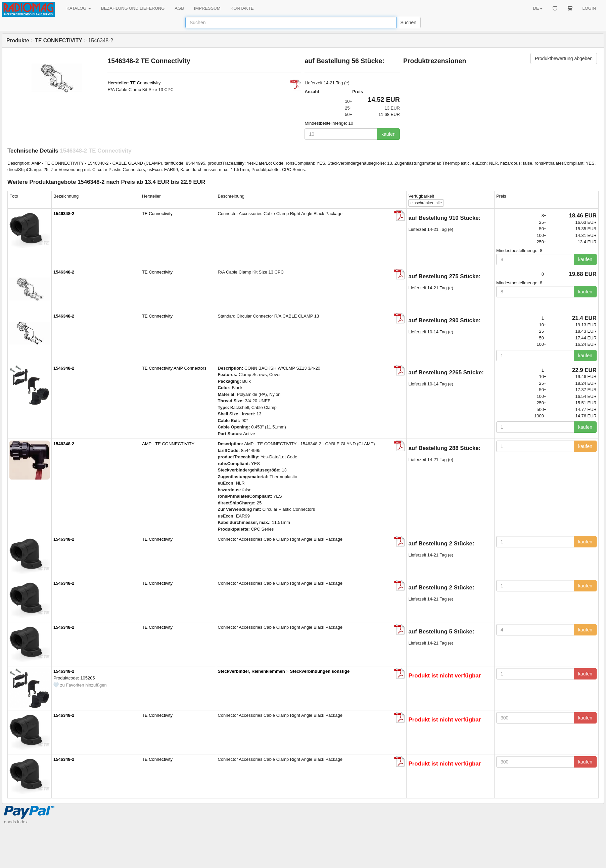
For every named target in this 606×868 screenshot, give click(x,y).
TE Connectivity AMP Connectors (174, 368)
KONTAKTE (242, 8)
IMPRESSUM (207, 8)
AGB (179, 8)
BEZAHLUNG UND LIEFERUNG (133, 8)
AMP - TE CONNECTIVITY (168, 444)
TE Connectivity (145, 83)
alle (426, 203)
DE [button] (538, 8)
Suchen (408, 23)
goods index (16, 822)
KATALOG (79, 8)
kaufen (388, 134)
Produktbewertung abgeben (564, 58)
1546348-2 (64, 214)
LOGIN (589, 8)
